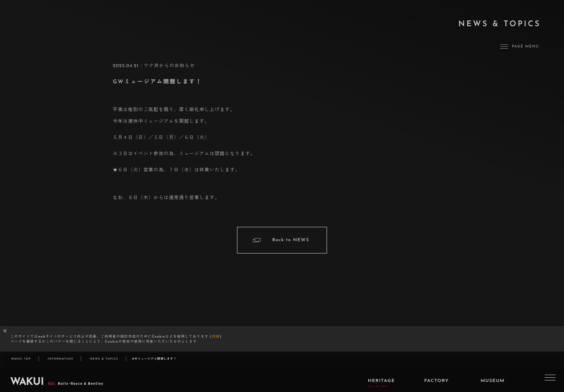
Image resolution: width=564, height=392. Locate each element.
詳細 (216, 337)
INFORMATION (60, 359)
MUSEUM (493, 384)
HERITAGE (381, 386)
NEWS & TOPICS (104, 359)
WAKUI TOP (21, 359)
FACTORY (437, 384)
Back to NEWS (291, 240)
